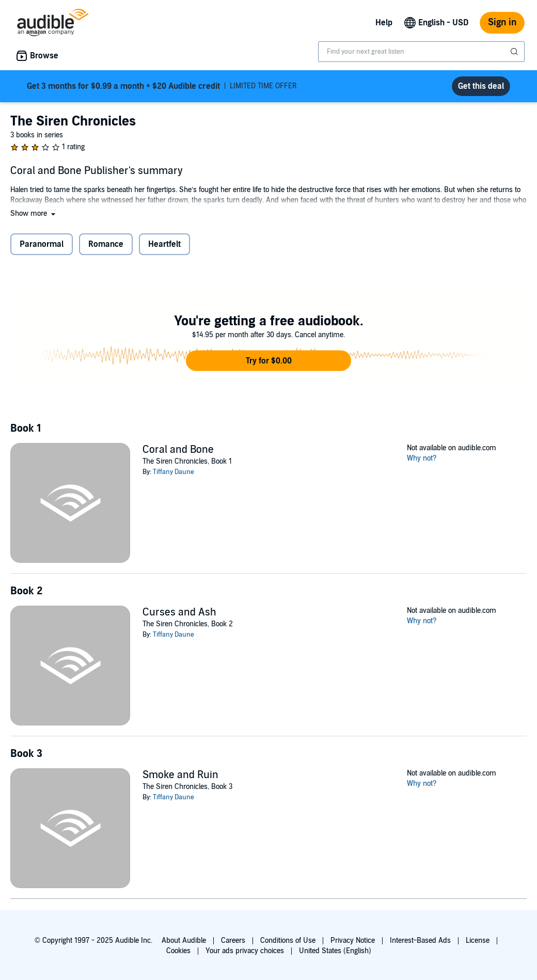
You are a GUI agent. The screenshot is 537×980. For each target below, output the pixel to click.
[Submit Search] (515, 52)
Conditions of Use (288, 941)
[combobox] (421, 52)
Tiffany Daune (173, 472)
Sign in (502, 22)
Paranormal (42, 244)
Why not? (422, 458)
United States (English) (335, 951)
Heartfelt (164, 244)
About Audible (184, 941)
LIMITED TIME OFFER (162, 86)
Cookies (178, 951)
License (478, 941)
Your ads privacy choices (245, 951)
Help (384, 23)
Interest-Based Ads (420, 941)
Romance (106, 244)
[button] (34, 214)
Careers (233, 941)
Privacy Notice (353, 941)
